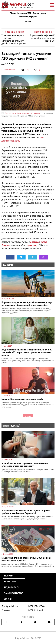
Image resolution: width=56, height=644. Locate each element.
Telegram (6, 245)
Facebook (35, 242)
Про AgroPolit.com (10, 606)
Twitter (44, 242)
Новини (9, 576)
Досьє (8, 599)
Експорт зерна (40, 13)
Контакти (6, 610)
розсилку (33, 245)
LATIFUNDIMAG (36, 610)
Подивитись (12, 587)
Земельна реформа (28, 16)
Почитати (10, 581)
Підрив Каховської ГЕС (21, 13)
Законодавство (14, 593)
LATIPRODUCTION (37, 606)
